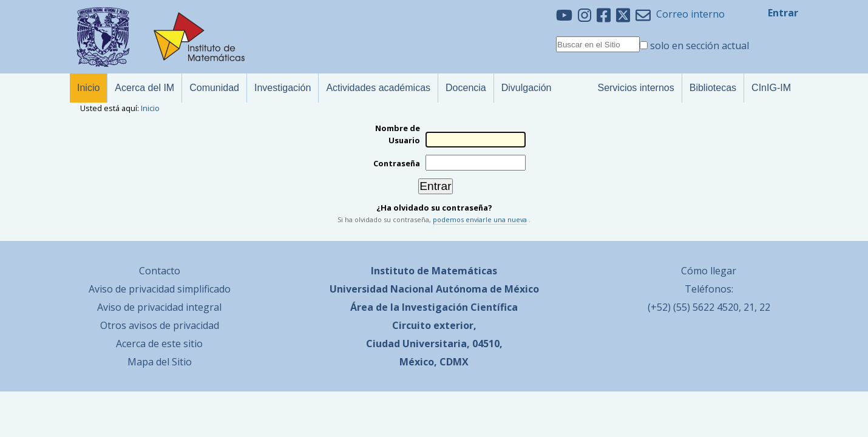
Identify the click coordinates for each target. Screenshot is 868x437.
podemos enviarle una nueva (480, 219)
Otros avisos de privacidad (160, 325)
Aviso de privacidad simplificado (160, 289)
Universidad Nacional (381, 289)
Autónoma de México (487, 289)
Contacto (160, 271)
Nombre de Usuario (398, 134)
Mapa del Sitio (160, 362)
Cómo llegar (709, 271)
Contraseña (397, 163)
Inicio (150, 108)
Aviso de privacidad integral (159, 307)
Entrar (783, 13)
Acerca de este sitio (159, 344)
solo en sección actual (700, 46)
